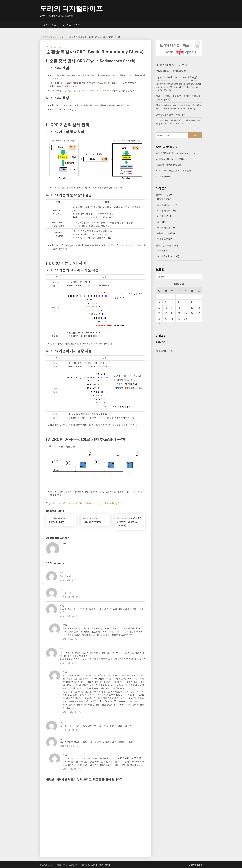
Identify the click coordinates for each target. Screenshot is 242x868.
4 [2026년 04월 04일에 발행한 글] (199, 297)
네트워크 (69, 37)
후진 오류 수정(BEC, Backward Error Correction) (90, 91)
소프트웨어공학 (165, 205)
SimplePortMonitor (167, 256)
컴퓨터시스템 (50, 25)
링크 (77, 628)
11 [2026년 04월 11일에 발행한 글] (199, 302)
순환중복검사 (91, 503)
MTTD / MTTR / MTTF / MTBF (170, 159)
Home (43, 37)
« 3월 (158, 323)
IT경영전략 (163, 199)
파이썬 (161, 251)
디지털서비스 (164, 210)
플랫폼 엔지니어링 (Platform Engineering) (176, 153)
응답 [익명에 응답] (76, 580)
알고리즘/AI (163, 239)
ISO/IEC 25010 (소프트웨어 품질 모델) (174, 171)
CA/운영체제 (164, 233)
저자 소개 (160, 351)
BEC (65, 503)
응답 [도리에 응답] (80, 639)
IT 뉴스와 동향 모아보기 (171, 65)
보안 (159, 222)
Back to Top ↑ (196, 865)
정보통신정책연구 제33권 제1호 (171, 114)
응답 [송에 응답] (77, 597)
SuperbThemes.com (100, 865)
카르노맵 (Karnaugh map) (168, 165)
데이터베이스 (164, 228)
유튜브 (169, 351)
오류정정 (73, 503)
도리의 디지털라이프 (71, 9)
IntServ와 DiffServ (165, 177)
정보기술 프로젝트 (71, 25)
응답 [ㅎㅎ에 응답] (77, 730)
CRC (81, 503)
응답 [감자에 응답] (78, 746)
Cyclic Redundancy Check (111, 503)
